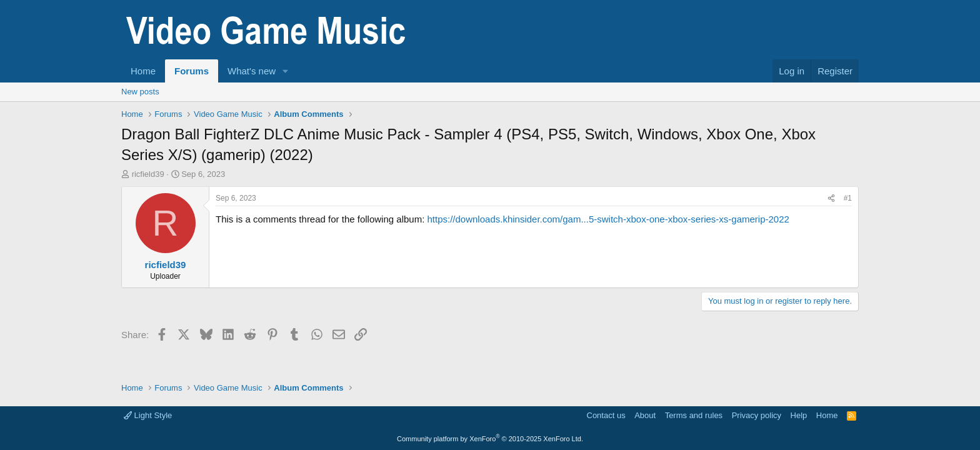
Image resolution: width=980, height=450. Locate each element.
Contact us (606, 415)
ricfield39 (148, 174)
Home (143, 71)
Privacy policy (757, 415)
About (645, 415)
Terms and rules (694, 415)
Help (799, 415)
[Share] (831, 198)
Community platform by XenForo (490, 439)
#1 (848, 198)
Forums (192, 71)
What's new (252, 71)
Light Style (148, 415)
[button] (286, 71)
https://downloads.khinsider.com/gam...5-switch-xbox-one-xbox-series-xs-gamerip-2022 (608, 219)
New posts (140, 92)
